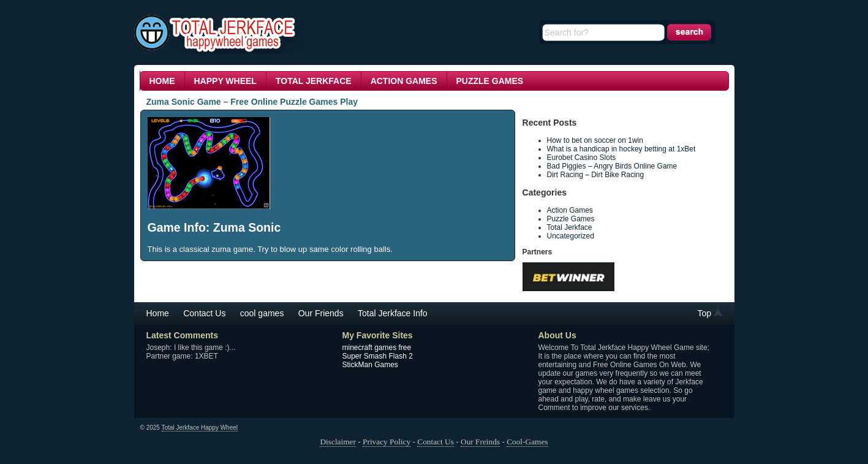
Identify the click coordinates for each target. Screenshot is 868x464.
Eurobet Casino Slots (582, 158)
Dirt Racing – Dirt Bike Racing (596, 175)
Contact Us (204, 313)
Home (162, 81)
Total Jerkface (314, 81)
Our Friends (321, 313)
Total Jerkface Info (393, 313)
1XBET (206, 356)
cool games (262, 313)
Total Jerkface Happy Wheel (200, 428)
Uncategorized (571, 236)
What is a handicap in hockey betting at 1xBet (622, 149)
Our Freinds (480, 442)
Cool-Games (527, 442)
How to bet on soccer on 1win (596, 140)
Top (705, 313)
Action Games (404, 81)
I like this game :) (202, 348)
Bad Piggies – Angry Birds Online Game (612, 166)
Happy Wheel (225, 81)
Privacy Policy (387, 442)
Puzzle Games (490, 81)
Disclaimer (338, 442)
